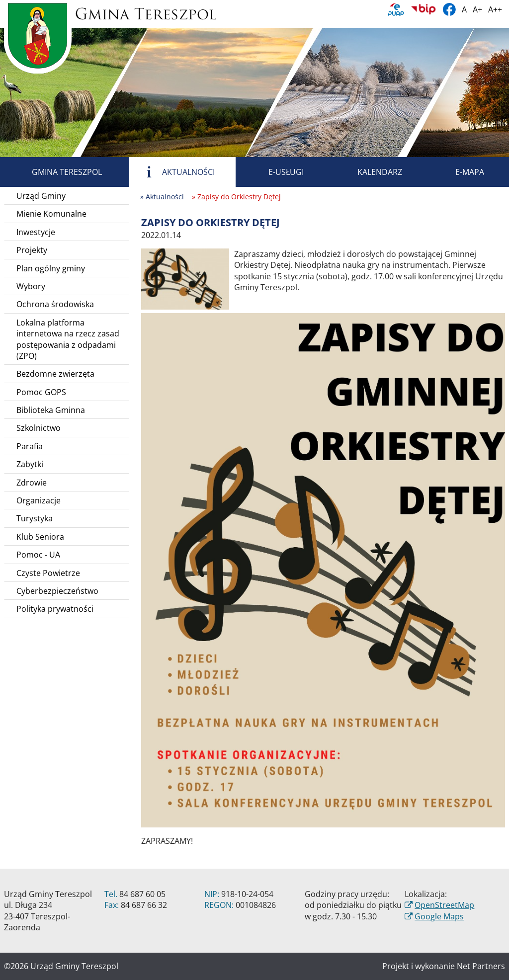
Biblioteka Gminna (51, 410)
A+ (477, 9)
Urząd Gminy (41, 196)
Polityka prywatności (55, 609)
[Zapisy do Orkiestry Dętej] (185, 278)
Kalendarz (368, 172)
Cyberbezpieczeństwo (57, 591)
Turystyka (35, 518)
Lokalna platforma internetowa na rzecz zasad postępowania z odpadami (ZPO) (68, 339)
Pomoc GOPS (41, 392)
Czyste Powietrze (48, 573)
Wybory (31, 286)
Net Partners (481, 966)
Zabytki (30, 464)
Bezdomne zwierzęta (55, 374)
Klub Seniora (40, 537)
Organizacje (39, 500)
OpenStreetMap (444, 905)
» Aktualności (162, 197)
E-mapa (458, 172)
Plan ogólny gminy (51, 268)
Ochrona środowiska (55, 304)
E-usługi (275, 172)
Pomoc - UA (38, 555)
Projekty (32, 250)
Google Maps (439, 916)
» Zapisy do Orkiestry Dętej (236, 197)
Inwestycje (36, 232)
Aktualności (177, 172)
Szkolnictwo (39, 428)
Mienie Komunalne (51, 214)
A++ (495, 9)
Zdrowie (32, 483)
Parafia (30, 446)
